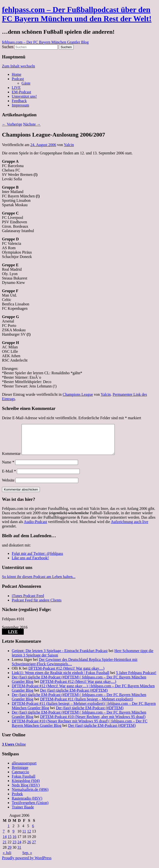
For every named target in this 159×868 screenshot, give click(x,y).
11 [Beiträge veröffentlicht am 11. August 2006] (24, 837)
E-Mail (9, 477)
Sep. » (27, 859)
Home (17, 74)
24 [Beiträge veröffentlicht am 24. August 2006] (19, 848)
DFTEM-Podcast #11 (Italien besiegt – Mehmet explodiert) (87, 705)
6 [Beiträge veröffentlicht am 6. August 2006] (33, 832)
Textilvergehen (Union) (30, 809)
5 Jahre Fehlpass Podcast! (136, 679)
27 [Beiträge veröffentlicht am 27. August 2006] (34, 848)
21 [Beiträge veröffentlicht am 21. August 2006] (5, 848)
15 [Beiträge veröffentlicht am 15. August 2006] (10, 842)
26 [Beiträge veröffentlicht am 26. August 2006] (29, 848)
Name (8, 468)
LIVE (16, 88)
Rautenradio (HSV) (27, 804)
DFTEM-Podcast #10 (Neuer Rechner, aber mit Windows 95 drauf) (93, 723)
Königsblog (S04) (26, 787)
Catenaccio (20, 778)
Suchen (8, 47)
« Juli (7, 859)
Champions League (78, 394)
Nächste (32, 124)
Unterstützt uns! (24, 96)
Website (8, 486)
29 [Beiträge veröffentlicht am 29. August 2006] (10, 853)
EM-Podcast (21, 92)
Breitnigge (20, 773)
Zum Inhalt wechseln (18, 66)
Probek (17, 800)
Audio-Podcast (35, 528)
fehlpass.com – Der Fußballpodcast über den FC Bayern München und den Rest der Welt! (77, 14)
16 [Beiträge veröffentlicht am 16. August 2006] (14, 842)
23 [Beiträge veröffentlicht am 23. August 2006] (14, 848)
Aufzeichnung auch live (130, 528)
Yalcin (69, 145)
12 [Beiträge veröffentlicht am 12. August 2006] (29, 837)
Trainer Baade (23, 813)
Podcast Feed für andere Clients (37, 606)
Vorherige (12, 124)
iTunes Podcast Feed (28, 602)
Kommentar (11, 459)
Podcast (18, 79)
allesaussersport (24, 769)
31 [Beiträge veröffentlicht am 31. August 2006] (19, 853)
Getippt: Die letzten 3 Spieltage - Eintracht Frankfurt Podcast (60, 657)
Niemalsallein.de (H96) (30, 795)
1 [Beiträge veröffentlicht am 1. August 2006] (9, 832)
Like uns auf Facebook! (30, 564)
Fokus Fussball (23, 782)
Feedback (19, 101)
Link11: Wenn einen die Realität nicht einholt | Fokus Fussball (61, 679)
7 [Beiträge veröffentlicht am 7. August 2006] (4, 837)
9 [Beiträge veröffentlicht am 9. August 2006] (13, 837)
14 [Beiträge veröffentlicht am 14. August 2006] (5, 842)
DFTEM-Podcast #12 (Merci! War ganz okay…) (66, 674)
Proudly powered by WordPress (27, 864)
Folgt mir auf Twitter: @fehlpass (37, 559)
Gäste (26, 83)
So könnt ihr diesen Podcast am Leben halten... (39, 583)
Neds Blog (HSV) (26, 791)
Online (14, 750)
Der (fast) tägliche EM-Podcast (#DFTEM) (74, 696)
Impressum (20, 105)
